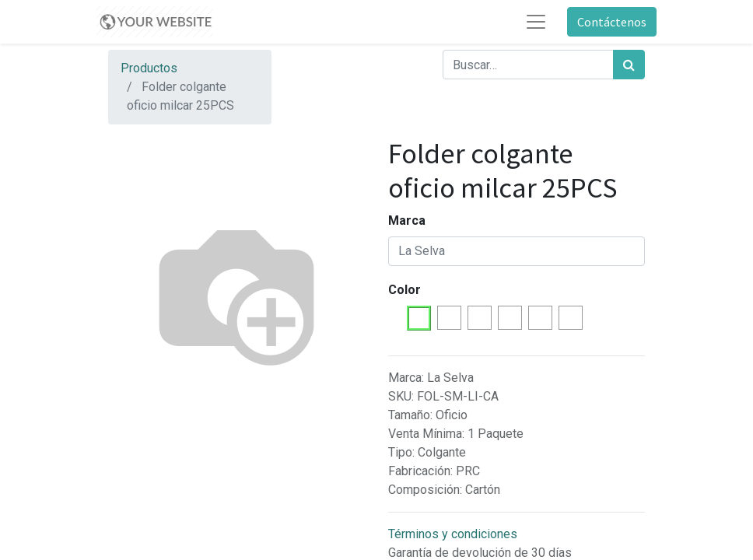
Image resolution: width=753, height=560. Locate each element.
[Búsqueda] (629, 65)
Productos (149, 68)
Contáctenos (612, 22)
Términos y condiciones (453, 534)
